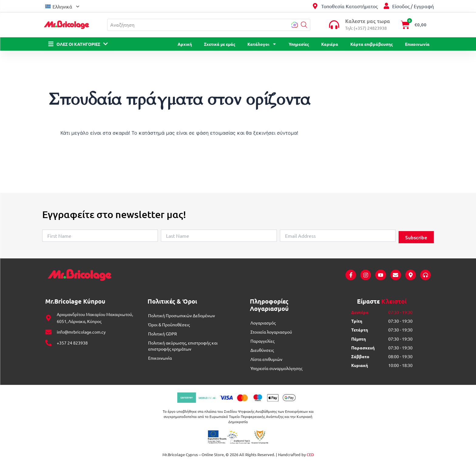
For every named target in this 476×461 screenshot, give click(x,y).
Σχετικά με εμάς (220, 44)
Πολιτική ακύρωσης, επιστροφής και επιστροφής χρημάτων (183, 346)
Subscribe (416, 237)
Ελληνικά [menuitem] (62, 6)
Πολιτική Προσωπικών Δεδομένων (182, 316)
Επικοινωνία (417, 44)
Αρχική (185, 44)
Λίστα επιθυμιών (266, 359)
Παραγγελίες (262, 341)
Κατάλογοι (262, 44)
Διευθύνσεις (262, 350)
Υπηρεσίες (299, 44)
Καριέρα (330, 44)
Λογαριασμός (263, 323)
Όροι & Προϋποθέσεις (169, 325)
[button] (304, 25)
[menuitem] (62, 6)
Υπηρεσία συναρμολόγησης (276, 368)
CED (310, 455)
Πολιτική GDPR (163, 334)
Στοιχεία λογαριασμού (271, 332)
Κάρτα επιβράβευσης (372, 44)
